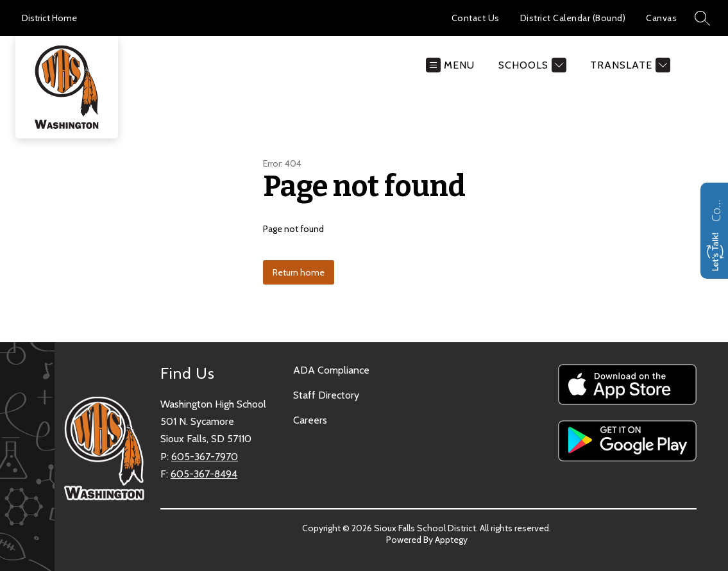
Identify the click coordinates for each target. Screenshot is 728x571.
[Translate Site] (629, 65)
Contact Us (476, 18)
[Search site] (702, 18)
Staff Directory (326, 395)
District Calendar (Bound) (573, 18)
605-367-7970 (205, 457)
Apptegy (451, 540)
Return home (299, 272)
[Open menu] (450, 65)
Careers (310, 420)
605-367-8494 (204, 474)
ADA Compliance (331, 370)
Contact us (716, 209)
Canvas (661, 18)
